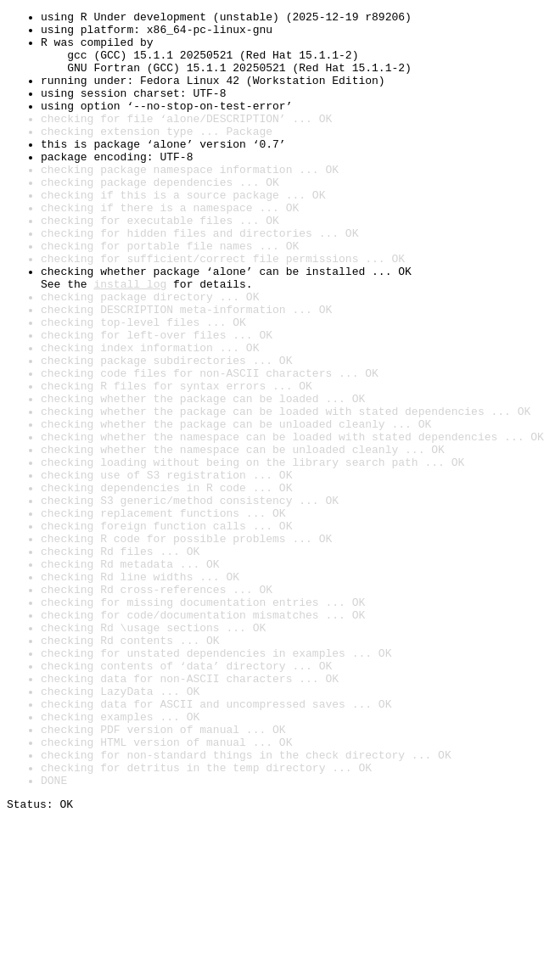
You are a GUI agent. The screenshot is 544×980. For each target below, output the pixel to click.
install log (130, 339)
